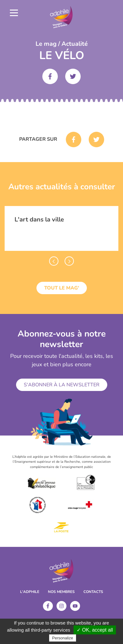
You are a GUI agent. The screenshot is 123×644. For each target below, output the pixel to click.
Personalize (63, 638)
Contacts (93, 592)
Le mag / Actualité (62, 44)
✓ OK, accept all (95, 630)
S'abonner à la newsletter (62, 385)
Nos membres (61, 592)
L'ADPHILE (30, 592)
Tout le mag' (62, 288)
